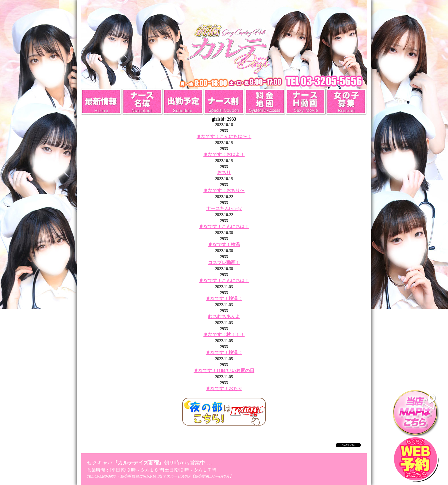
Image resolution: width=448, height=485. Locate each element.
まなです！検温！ (224, 299)
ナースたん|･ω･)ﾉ (224, 208)
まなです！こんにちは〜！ (224, 136)
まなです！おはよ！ (224, 154)
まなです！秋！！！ (224, 335)
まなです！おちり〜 (224, 190)
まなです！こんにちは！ (224, 226)
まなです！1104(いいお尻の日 (224, 371)
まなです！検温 (224, 245)
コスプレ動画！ (224, 263)
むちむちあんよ (224, 317)
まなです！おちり (224, 389)
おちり (224, 172)
